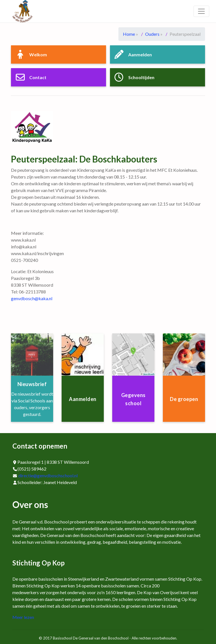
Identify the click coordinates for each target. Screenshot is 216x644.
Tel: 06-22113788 (28, 292)
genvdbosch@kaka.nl (32, 298)
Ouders (152, 34)
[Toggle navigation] (201, 11)
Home (129, 34)
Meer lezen (23, 617)
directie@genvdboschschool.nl (48, 475)
